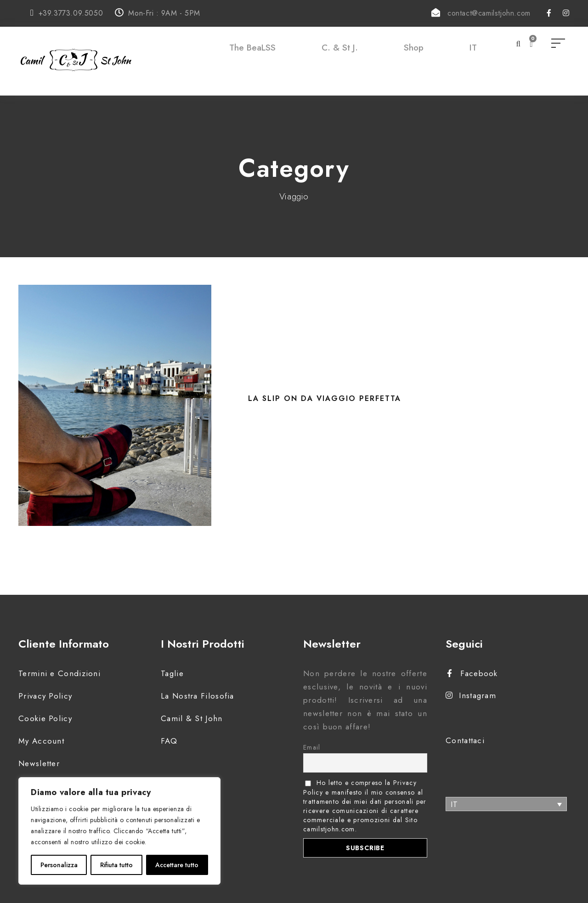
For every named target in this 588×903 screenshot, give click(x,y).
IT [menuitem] (455, 804)
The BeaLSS (252, 48)
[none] (506, 804)
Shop (414, 48)
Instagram (471, 695)
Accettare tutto (177, 865)
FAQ (169, 741)
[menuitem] (473, 57)
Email (312, 747)
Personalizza (59, 865)
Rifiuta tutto (116, 865)
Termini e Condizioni (59, 673)
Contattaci (465, 740)
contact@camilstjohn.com (489, 13)
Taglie (172, 673)
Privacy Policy (45, 696)
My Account (41, 741)
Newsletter (39, 763)
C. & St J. (340, 48)
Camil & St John (192, 718)
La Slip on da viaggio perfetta (325, 398)
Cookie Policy (45, 718)
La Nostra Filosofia (198, 696)
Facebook (472, 673)
